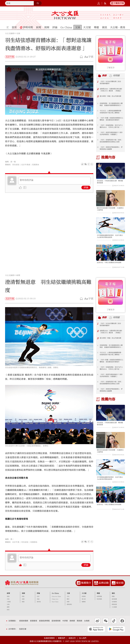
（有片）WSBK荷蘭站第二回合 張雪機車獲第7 (111, 82)
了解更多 (111, 68)
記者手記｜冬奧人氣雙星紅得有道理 (109, 262)
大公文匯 (65, 15)
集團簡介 (86, 583)
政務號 (84, 596)
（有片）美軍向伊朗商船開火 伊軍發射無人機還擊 (111, 148)
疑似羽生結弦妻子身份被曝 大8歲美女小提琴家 (110, 209)
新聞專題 (99, 596)
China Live (55, 599)
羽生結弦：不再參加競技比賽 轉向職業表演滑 (110, 182)
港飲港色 (69, 604)
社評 (38, 596)
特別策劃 (99, 599)
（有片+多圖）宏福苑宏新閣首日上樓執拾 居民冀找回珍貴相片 (111, 119)
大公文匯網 (10, 34)
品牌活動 (104, 583)
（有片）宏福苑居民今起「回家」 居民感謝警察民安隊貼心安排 (112, 141)
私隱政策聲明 (49, 638)
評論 (86, 188)
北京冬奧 (10, 57)
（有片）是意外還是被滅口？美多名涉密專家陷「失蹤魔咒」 (111, 133)
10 (98, 147)
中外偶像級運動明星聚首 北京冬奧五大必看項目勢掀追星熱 (110, 236)
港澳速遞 (114, 604)
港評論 (39, 602)
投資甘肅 (23, 629)
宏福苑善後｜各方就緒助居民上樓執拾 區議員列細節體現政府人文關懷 (111, 104)
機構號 (84, 602)
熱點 (23, 596)
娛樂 (68, 602)
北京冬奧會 (26, 165)
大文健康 (114, 607)
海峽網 (72, 621)
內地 (8, 599)
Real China (55, 602)
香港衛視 (34, 621)
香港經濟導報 (44, 621)
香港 (8, 596)
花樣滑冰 (36, 165)
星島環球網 (56, 621)
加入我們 (83, 638)
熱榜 (104, 76)
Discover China (56, 596)
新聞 (18, 275)
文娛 (18, 34)
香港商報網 (24, 621)
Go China (55, 593)
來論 (38, 599)
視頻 (23, 593)
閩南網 (79, 621)
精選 (23, 602)
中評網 (65, 621)
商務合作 (72, 638)
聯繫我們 (62, 638)
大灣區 (9, 602)
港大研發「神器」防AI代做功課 (110, 96)
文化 (68, 596)
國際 (8, 607)
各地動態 (114, 602)
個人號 (84, 599)
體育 (68, 599)
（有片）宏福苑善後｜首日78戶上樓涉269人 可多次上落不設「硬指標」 (111, 126)
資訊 (113, 593)
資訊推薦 (114, 599)
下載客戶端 (119, 3)
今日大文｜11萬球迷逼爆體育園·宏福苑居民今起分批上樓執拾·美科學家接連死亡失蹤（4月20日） (111, 112)
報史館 (120, 583)
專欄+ (113, 596)
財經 (8, 610)
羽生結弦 (16, 165)
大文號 (84, 593)
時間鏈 (116, 76)
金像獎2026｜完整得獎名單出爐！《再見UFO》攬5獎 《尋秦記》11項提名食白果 (111, 90)
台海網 (87, 621)
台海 (8, 604)
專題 (98, 593)
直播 (23, 599)
